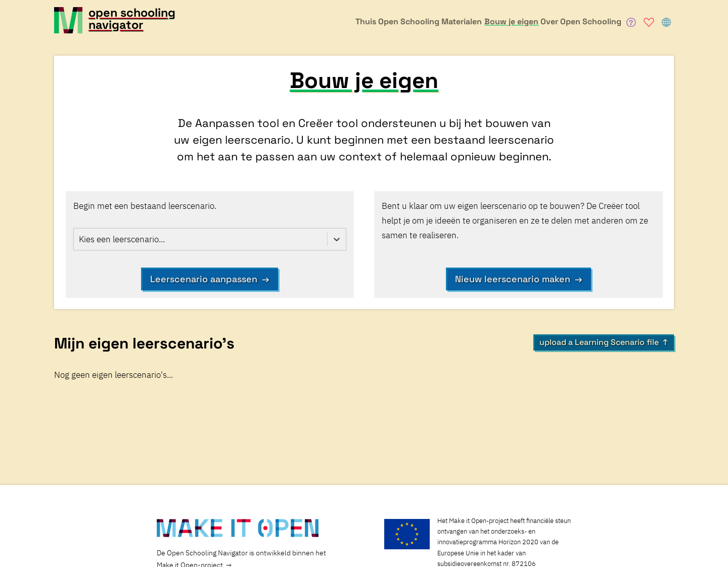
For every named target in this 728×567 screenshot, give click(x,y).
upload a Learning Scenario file (599, 342)
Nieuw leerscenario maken (513, 279)
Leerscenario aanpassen (204, 279)
